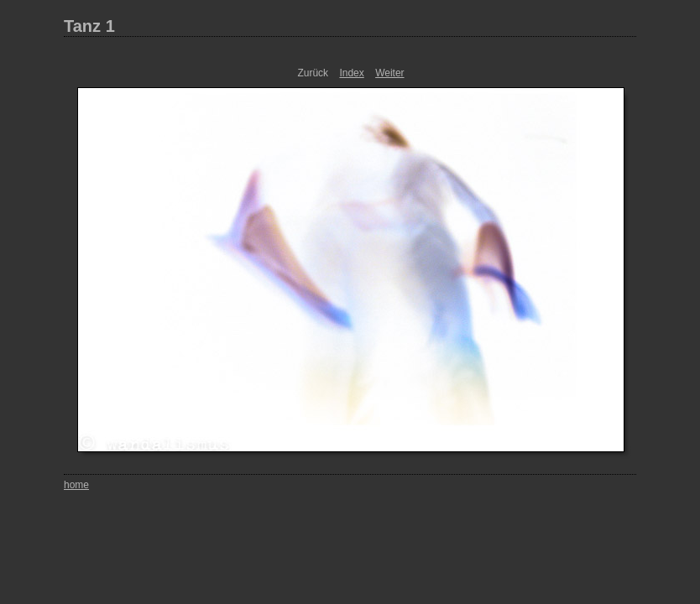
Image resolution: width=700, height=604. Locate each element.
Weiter (389, 73)
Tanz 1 (89, 26)
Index (351, 73)
